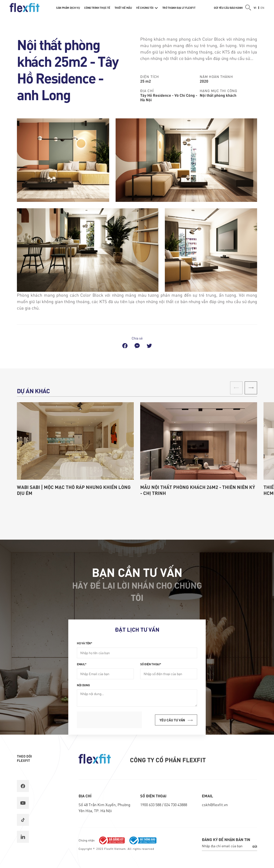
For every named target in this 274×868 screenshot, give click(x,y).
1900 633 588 (151, 805)
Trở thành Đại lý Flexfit (179, 8)
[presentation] (109, 720)
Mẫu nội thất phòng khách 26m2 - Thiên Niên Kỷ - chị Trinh (198, 490)
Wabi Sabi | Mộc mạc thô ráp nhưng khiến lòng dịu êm (74, 490)
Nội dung (83, 685)
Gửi (255, 846)
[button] (251, 388)
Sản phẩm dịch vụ (68, 8)
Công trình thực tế (97, 8)
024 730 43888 (176, 805)
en (262, 8)
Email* (82, 664)
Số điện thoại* (151, 664)
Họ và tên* (85, 643)
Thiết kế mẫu (123, 8)
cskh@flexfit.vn (215, 805)
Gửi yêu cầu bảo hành (228, 8)
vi (255, 8)
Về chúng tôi (147, 8)
